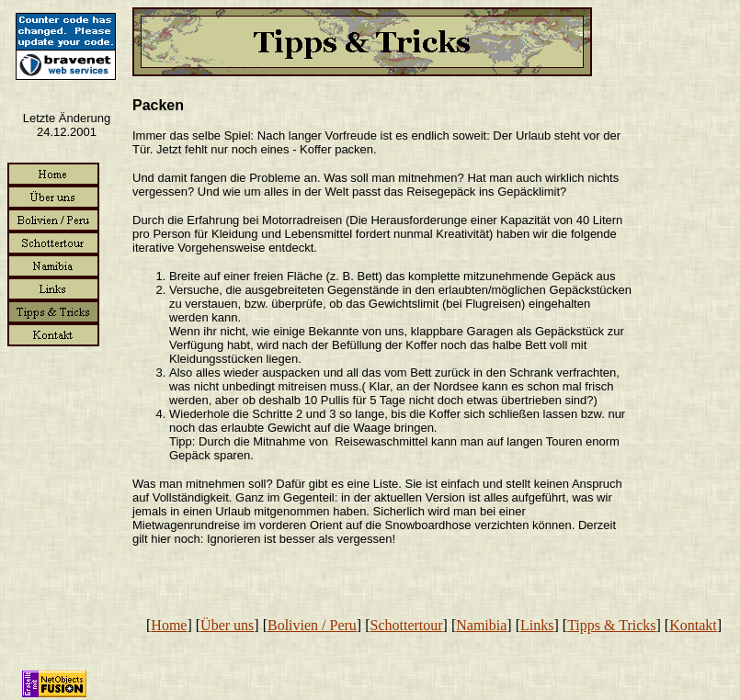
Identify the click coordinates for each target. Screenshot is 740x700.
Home (169, 625)
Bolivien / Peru (312, 625)
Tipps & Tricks (611, 625)
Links (537, 625)
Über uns (227, 625)
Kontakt (693, 625)
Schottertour (407, 625)
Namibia (481, 625)
